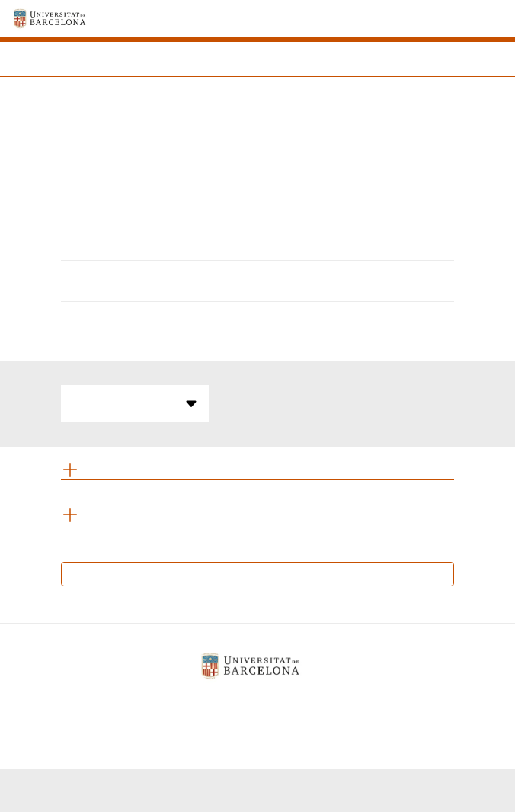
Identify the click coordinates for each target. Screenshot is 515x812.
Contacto (348, 705)
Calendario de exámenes (258, 574)
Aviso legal (155, 705)
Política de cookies (255, 705)
